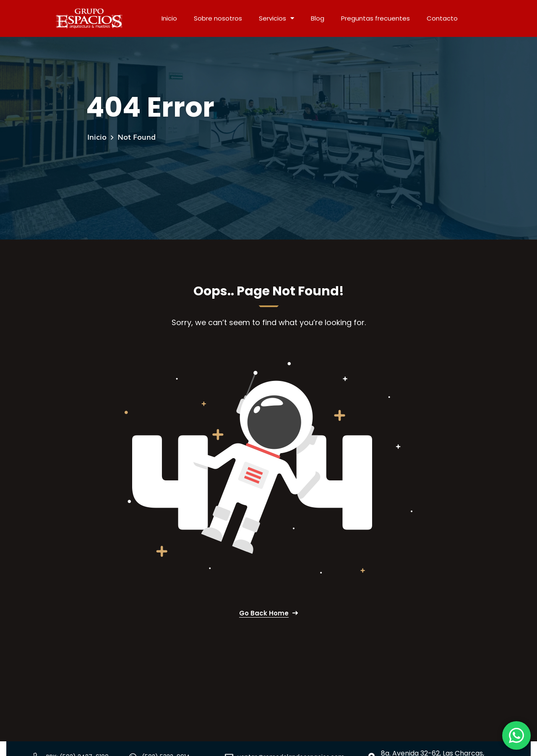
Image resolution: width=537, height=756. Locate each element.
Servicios (276, 18)
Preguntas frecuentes (375, 18)
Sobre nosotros (218, 18)
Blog (318, 18)
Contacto (442, 18)
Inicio (169, 18)
